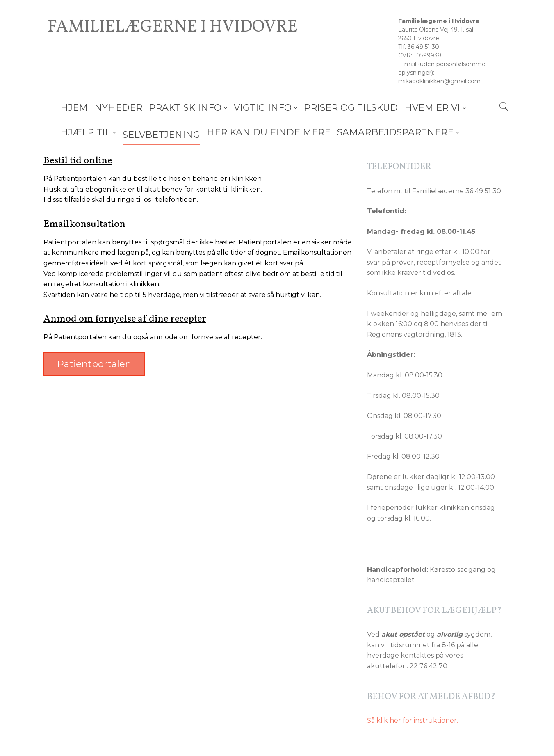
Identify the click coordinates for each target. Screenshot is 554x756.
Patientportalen (94, 364)
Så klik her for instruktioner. (413, 721)
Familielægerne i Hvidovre (173, 28)
